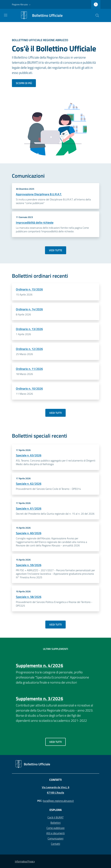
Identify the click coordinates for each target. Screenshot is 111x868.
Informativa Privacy (25, 861)
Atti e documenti (55, 833)
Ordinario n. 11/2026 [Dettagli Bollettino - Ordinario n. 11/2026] (29, 369)
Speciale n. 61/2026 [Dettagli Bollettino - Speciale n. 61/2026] (29, 508)
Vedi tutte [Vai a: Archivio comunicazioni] (56, 250)
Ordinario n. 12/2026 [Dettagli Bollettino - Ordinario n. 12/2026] (29, 349)
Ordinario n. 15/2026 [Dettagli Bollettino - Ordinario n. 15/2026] (29, 289)
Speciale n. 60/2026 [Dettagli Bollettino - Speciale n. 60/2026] (29, 533)
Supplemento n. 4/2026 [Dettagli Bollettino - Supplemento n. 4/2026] (40, 665)
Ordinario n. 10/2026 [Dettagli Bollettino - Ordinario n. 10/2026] (29, 389)
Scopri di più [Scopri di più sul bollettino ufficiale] (24, 83)
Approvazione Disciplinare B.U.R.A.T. (39, 194)
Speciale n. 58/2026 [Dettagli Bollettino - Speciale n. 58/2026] (29, 597)
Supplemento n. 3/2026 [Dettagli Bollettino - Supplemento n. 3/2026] (40, 698)
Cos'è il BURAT (55, 817)
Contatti (55, 844)
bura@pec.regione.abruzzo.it (58, 801)
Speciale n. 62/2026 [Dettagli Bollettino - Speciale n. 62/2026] (29, 484)
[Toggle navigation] (6, 15)
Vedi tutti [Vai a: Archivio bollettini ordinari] (55, 413)
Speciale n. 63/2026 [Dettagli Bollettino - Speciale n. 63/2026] (29, 455)
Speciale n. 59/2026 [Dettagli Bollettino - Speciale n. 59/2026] (29, 565)
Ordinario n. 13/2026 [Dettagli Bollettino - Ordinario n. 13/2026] (29, 329)
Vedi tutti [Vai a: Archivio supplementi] (55, 742)
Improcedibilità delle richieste (35, 223)
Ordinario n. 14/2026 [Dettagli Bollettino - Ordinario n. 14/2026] (29, 309)
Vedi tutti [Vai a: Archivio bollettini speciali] (55, 625)
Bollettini (55, 823)
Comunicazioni (55, 838)
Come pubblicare (55, 828)
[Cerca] (97, 15)
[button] (22, 4)
